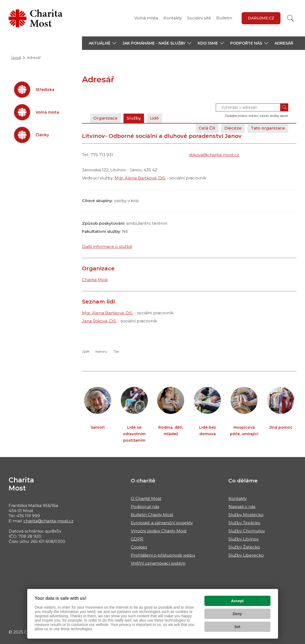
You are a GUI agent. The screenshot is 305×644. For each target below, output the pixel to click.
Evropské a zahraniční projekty (162, 523)
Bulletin (224, 18)
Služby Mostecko (246, 515)
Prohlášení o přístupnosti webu (163, 555)
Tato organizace (268, 128)
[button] (102, 43)
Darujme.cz (261, 18)
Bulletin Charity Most (152, 515)
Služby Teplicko (244, 523)
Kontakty (173, 18)
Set (237, 627)
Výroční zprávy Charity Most (159, 531)
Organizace (105, 118)
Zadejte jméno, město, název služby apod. (257, 116)
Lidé (154, 118)
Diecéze (233, 128)
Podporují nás (145, 507)
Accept (237, 601)
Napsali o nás (242, 507)
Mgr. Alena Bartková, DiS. (140, 178)
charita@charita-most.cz (48, 521)
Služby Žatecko (244, 547)
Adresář (284, 43)
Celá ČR (207, 128)
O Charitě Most (146, 498)
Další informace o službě (107, 246)
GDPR (137, 539)
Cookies (139, 547)
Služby (134, 118)
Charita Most (95, 280)
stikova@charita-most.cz (214, 155)
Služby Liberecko (246, 555)
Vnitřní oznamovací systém (158, 563)
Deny (237, 614)
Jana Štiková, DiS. (99, 321)
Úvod (16, 57)
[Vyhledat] (290, 18)
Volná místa (146, 18)
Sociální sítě (199, 18)
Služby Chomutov (247, 531)
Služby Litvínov (244, 539)
